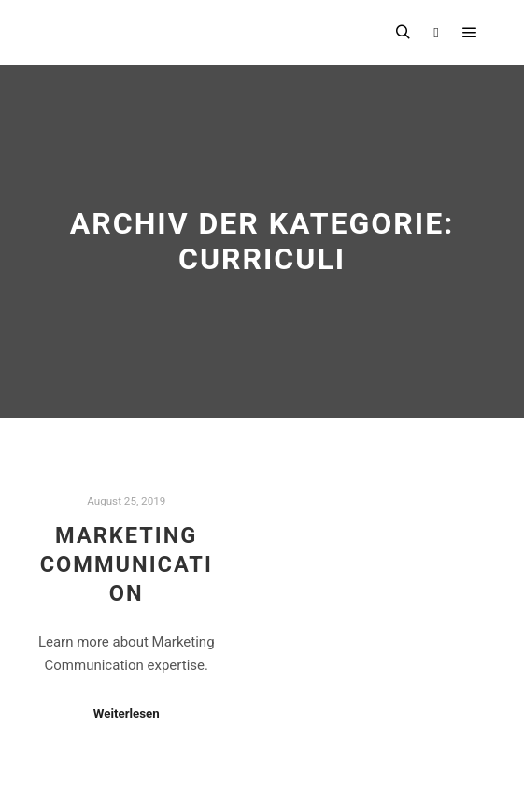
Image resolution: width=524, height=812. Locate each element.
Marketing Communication (127, 564)
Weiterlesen (127, 713)
